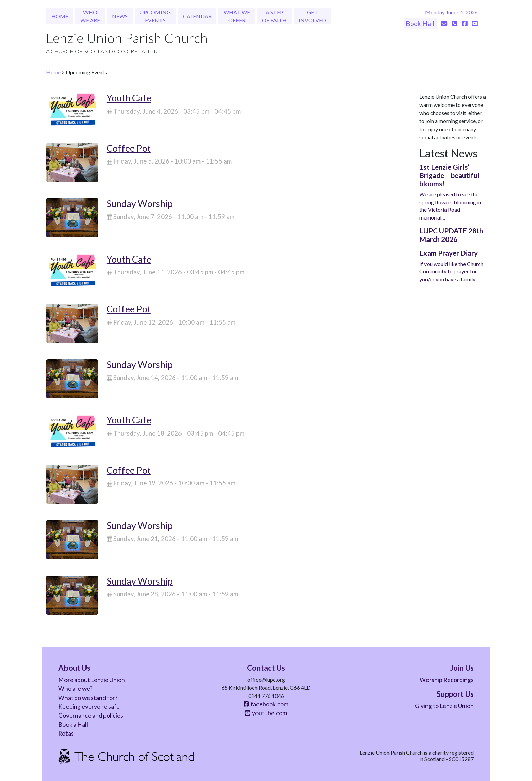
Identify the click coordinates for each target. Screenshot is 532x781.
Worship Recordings (447, 680)
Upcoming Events (155, 16)
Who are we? (75, 689)
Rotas (66, 733)
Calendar (197, 16)
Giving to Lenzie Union (444, 706)
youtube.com (266, 713)
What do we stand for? (88, 698)
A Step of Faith (274, 16)
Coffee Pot (129, 148)
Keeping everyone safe (89, 707)
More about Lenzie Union (92, 680)
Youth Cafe (129, 98)
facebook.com (266, 704)
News (120, 16)
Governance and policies (91, 715)
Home (60, 16)
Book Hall (421, 24)
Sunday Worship (140, 203)
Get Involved (312, 16)
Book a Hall (73, 725)
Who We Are (90, 16)
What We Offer (237, 16)
